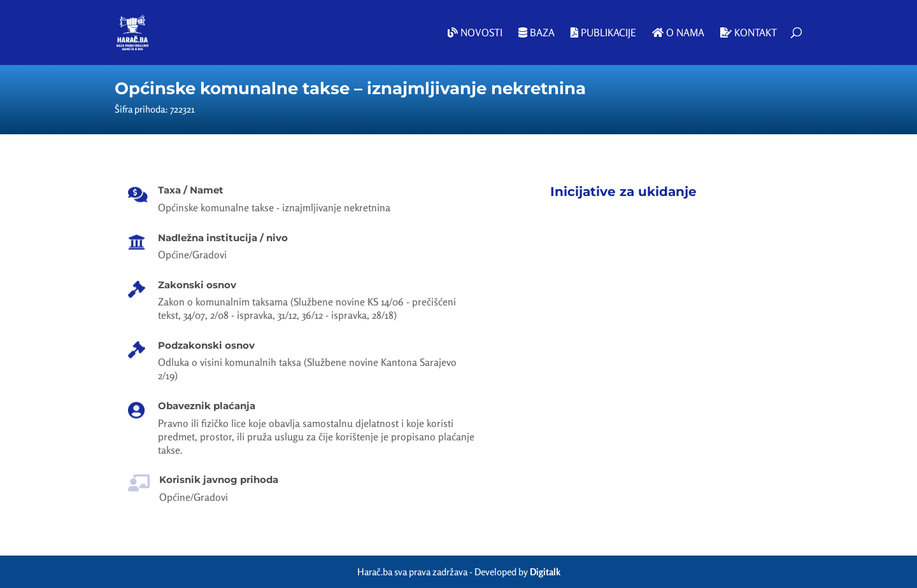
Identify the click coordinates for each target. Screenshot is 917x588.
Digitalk (545, 572)
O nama (678, 33)
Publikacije (603, 33)
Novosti (475, 33)
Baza (537, 33)
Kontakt (749, 33)
